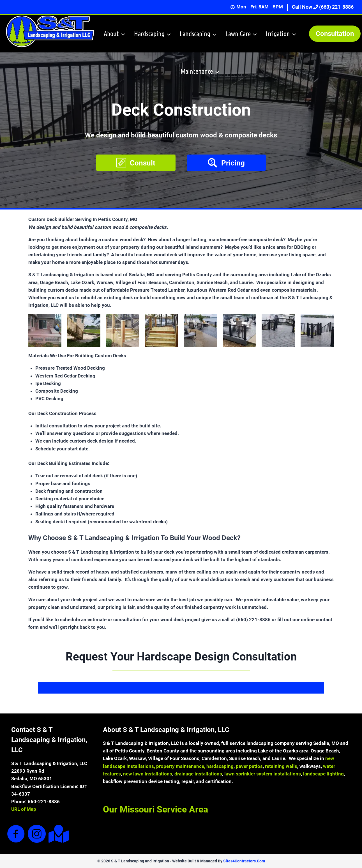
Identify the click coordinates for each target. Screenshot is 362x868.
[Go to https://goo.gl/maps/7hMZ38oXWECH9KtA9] (57, 834)
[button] (136, 163)
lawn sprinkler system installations (263, 774)
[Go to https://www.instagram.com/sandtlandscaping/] (37, 834)
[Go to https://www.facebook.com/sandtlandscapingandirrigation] (16, 834)
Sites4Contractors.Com (244, 861)
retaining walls (281, 766)
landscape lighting (323, 774)
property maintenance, (181, 766)
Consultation (335, 34)
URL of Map (24, 809)
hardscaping (220, 766)
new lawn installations (148, 774)
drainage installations (198, 774)
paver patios (249, 766)
